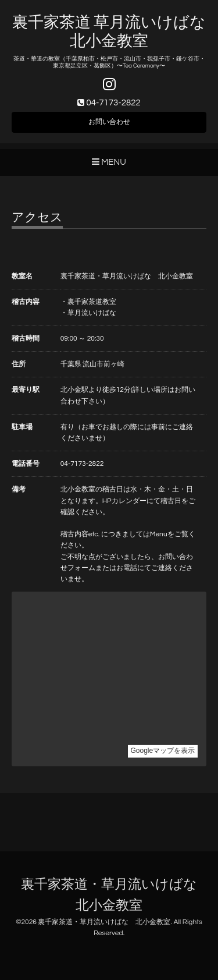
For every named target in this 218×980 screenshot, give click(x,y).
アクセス (37, 217)
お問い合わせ (109, 122)
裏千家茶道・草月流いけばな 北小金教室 (104, 922)
